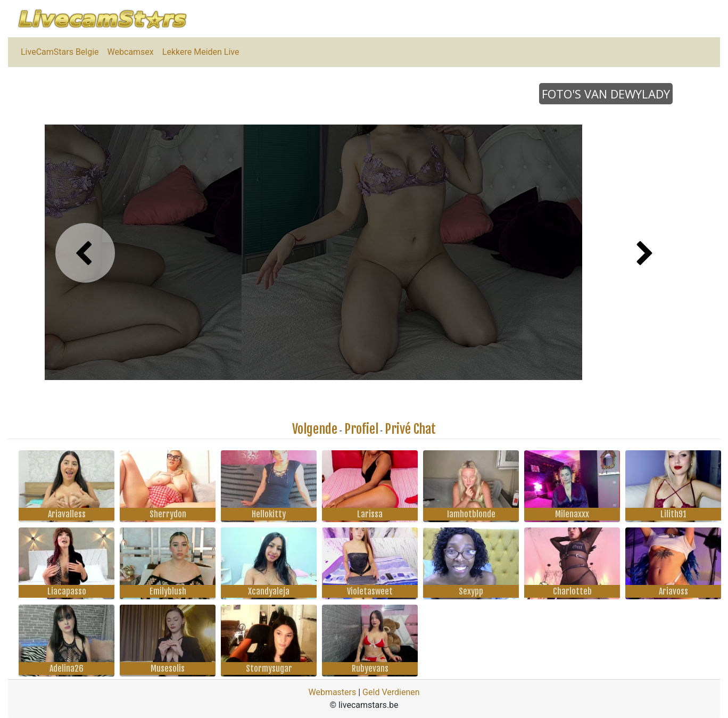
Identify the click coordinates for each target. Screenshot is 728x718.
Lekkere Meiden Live (201, 52)
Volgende (315, 429)
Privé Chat (410, 429)
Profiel (361, 429)
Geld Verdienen (391, 692)
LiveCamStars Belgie (60, 52)
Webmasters (332, 692)
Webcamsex (131, 52)
